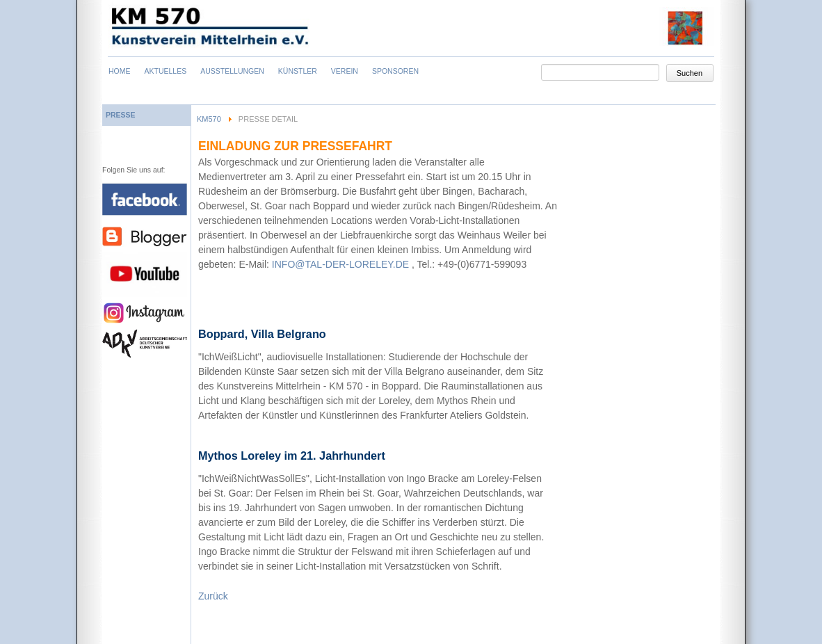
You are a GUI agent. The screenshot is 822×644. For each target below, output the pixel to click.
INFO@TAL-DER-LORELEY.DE (340, 264)
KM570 (209, 119)
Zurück (213, 596)
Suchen (690, 73)
